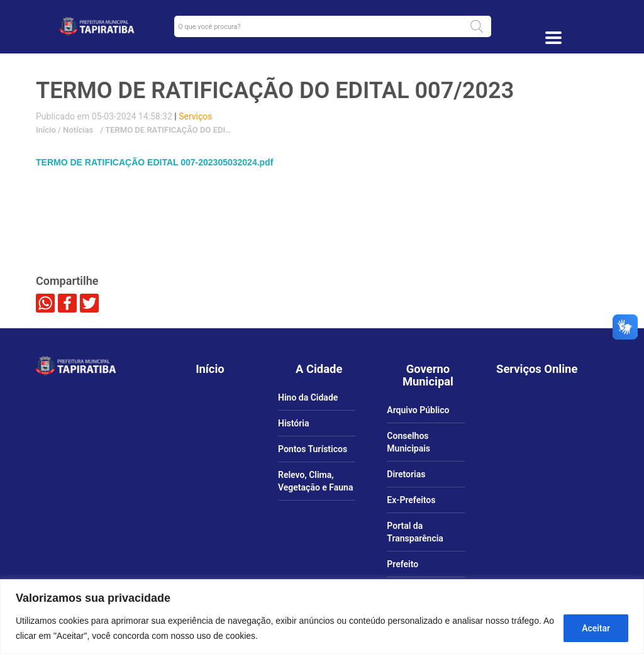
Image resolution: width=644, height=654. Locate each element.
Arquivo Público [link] (418, 410)
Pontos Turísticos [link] (313, 449)
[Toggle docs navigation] (553, 38)
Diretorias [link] (406, 474)
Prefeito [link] (402, 564)
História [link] (293, 423)
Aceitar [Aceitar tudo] (596, 628)
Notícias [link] (77, 130)
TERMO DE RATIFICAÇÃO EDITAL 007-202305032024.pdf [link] (154, 162)
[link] (97, 26)
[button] (477, 26)
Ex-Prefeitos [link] (411, 500)
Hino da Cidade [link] (308, 397)
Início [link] (46, 130)
